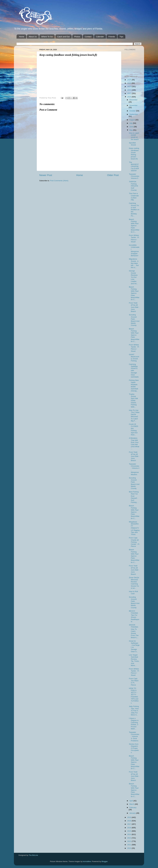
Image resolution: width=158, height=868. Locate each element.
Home (22, 37)
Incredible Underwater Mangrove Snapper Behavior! (134, 250)
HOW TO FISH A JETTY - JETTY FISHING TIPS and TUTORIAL (134, 696)
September (134, 114)
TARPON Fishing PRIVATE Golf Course (134, 186)
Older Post (113, 175)
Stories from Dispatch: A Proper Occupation (134, 748)
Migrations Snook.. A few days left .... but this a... (134, 263)
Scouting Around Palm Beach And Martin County (134, 320)
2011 (129, 845)
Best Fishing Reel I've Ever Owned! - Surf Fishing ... (134, 497)
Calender (100, 37)
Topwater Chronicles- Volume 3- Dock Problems (134, 736)
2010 (129, 848)
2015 (129, 831)
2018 (129, 821)
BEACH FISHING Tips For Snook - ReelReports (134, 616)
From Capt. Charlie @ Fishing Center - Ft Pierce (134, 542)
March (132, 804)
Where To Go (47, 37)
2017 (129, 824)
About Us (33, 37)
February (133, 807)
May (131, 130)
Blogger (105, 861)
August (132, 120)
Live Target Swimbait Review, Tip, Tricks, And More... (134, 660)
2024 (129, 83)
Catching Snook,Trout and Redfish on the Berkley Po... (134, 210)
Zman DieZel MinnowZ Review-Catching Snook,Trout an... (134, 583)
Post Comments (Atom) (59, 181)
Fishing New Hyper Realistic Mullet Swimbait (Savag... (134, 386)
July (131, 123)
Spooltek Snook (132, 144)
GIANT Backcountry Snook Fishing (134, 358)
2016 (129, 828)
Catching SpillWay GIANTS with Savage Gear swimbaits (134, 371)
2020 (129, 97)
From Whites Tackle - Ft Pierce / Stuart (134, 239)
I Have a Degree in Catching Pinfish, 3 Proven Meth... (134, 724)
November (133, 105)
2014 (129, 834)
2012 (129, 841)
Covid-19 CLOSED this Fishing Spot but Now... (134, 429)
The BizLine (33, 855)
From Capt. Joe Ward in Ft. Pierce (134, 682)
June (132, 127)
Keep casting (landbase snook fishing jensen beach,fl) (134, 154)
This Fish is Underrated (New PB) (134, 197)
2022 (129, 90)
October (133, 111)
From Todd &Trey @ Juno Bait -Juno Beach (134, 307)
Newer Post (46, 175)
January (133, 813)
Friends (112, 37)
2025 (129, 80)
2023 (129, 87)
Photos (77, 37)
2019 (129, 817)
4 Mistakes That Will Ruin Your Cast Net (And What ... (134, 443)
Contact (88, 37)
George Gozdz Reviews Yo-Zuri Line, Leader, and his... (134, 277)
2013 (129, 838)
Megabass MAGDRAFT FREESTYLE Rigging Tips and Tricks (134, 528)
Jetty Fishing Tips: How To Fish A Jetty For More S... (134, 711)
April (131, 801)
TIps (121, 37)
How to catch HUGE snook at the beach (134, 136)
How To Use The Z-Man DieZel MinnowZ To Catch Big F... (134, 416)
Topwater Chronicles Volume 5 (134, 176)
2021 (129, 93)
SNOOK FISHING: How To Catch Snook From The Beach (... (134, 631)
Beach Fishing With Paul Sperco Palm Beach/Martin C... (134, 226)
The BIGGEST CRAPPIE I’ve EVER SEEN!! (134, 167)
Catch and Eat (63, 37)
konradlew (87, 861)
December (133, 100)
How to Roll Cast (133, 593)
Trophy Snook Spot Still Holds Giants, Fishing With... (133, 400)
